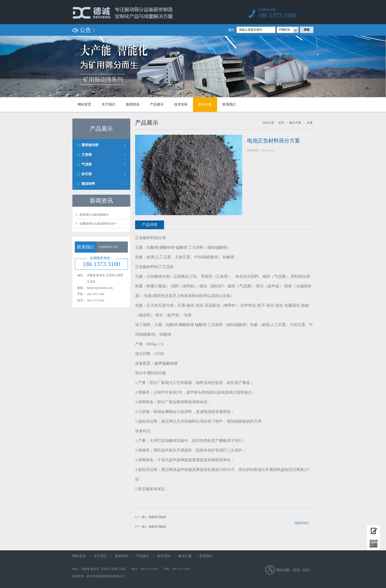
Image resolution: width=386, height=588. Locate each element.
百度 (296, 570)
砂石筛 (87, 174)
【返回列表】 (302, 523)
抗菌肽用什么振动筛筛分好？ (98, 224)
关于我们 (109, 104)
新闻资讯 (133, 104)
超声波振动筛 (166, 363)
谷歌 (306, 570)
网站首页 (84, 104)
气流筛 (87, 164)
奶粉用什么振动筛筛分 (94, 215)
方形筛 (87, 155)
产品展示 (157, 104)
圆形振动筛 (90, 145)
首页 (281, 123)
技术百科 (181, 104)
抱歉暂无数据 (157, 517)
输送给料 (88, 184)
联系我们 (229, 104)
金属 (310, 123)
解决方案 (205, 104)
